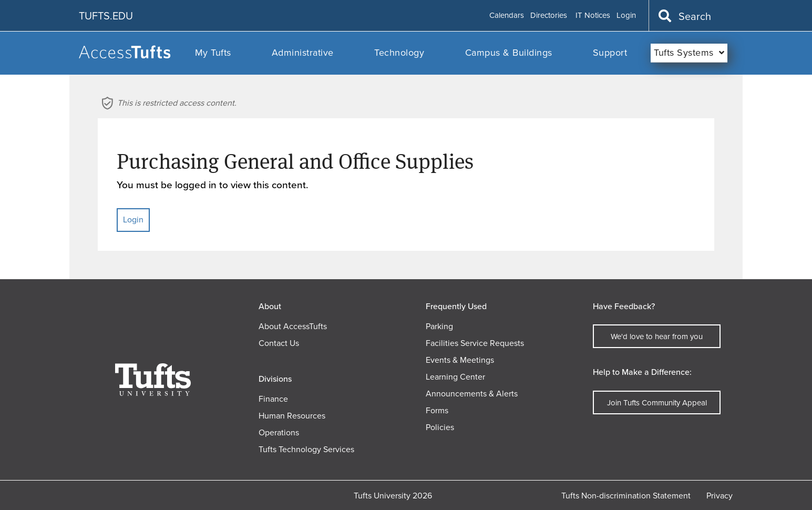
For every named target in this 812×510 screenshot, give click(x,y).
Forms (437, 410)
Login (626, 16)
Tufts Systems (684, 53)
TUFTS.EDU (106, 16)
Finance (273, 399)
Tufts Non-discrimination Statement (626, 496)
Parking (439, 326)
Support (610, 53)
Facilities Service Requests (475, 343)
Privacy (720, 496)
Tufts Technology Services (306, 449)
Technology (399, 53)
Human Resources (292, 416)
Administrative (303, 53)
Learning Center (455, 377)
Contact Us (279, 343)
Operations (279, 432)
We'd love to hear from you (657, 336)
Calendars (507, 16)
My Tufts (213, 53)
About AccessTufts (293, 326)
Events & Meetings (460, 360)
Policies (440, 427)
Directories (549, 16)
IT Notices (593, 16)
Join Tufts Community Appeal (657, 403)
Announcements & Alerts (472, 394)
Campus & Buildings (509, 53)
